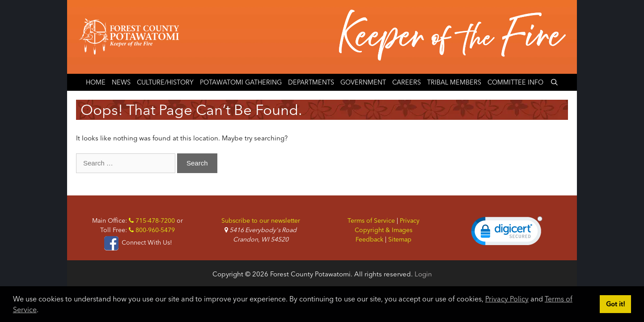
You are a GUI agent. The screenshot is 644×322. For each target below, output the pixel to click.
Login (423, 274)
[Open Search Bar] (554, 82)
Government (363, 82)
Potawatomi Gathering (241, 82)
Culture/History (165, 82)
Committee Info (515, 82)
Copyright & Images (383, 230)
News (121, 82)
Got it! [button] (616, 304)
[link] (507, 233)
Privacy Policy (507, 299)
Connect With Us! (137, 242)
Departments (311, 82)
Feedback (369, 239)
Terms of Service (371, 220)
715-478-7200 (152, 220)
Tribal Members (454, 82)
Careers (407, 82)
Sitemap (400, 239)
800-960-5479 (152, 230)
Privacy (410, 220)
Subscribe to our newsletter (261, 220)
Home (96, 82)
